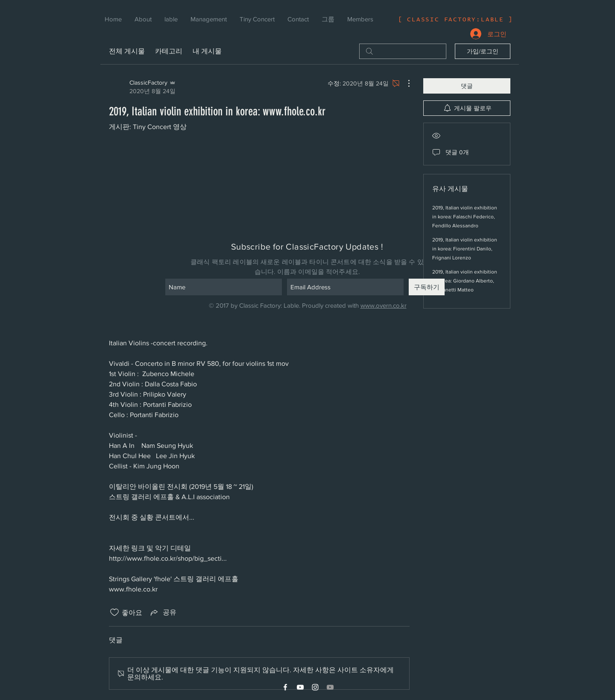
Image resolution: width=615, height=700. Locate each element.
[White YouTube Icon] (300, 687)
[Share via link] (163, 612)
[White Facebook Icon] (285, 687)
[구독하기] (427, 287)
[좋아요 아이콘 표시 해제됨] (114, 612)
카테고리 (169, 51)
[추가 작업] (404, 83)
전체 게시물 (127, 51)
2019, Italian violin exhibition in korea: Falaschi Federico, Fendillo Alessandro (465, 217)
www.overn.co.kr (384, 305)
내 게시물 (207, 51)
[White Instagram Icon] (315, 687)
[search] (403, 51)
